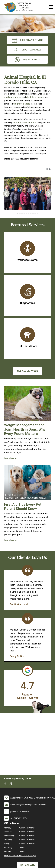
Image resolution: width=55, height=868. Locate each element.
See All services (28, 371)
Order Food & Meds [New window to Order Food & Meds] (27, 50)
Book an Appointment (27, 40)
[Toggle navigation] (51, 7)
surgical (17, 97)
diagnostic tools (22, 104)
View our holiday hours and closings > (20, 856)
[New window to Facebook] (6, 784)
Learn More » (11, 458)
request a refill (28, 60)
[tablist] (27, 213)
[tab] (18, 213)
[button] (47, 169)
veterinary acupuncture (24, 123)
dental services (34, 97)
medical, (8, 97)
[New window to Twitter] (11, 784)
